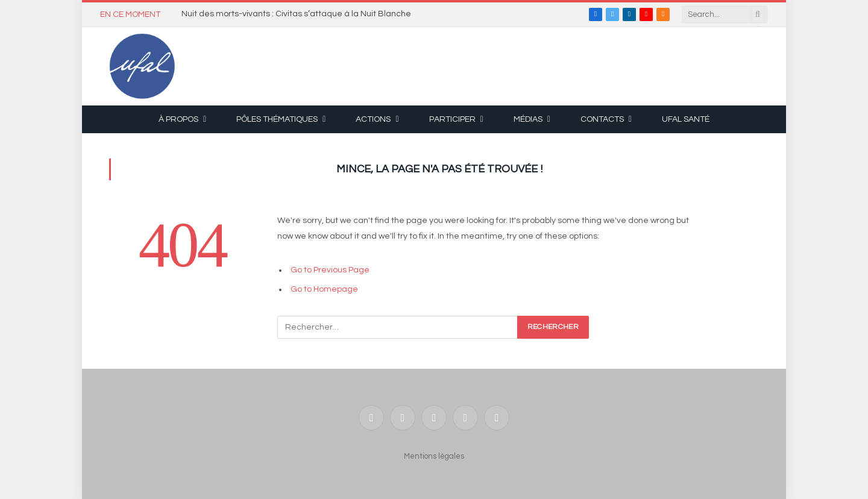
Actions (373, 119)
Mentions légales (434, 456)
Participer (452, 119)
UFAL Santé (686, 119)
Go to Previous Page (330, 270)
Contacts (602, 119)
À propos (178, 119)
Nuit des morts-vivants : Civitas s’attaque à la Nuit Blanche (296, 14)
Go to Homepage (324, 289)
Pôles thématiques (277, 119)
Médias (528, 119)
